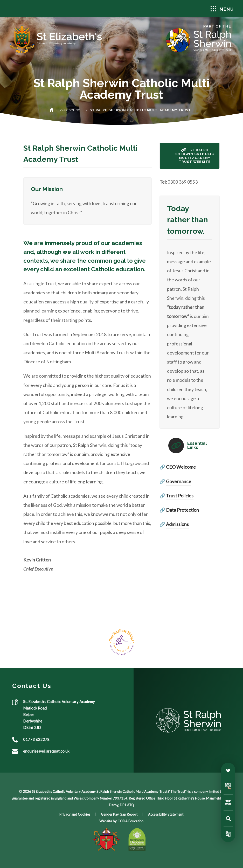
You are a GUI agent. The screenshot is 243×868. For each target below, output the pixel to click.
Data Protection (182, 510)
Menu (222, 9)
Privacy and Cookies (75, 814)
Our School (71, 110)
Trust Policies (180, 496)
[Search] (228, 818)
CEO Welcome (181, 467)
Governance (179, 481)
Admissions (177, 524)
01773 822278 (36, 739)
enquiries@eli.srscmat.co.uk (46, 751)
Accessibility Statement (166, 814)
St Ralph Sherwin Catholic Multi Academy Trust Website (195, 156)
